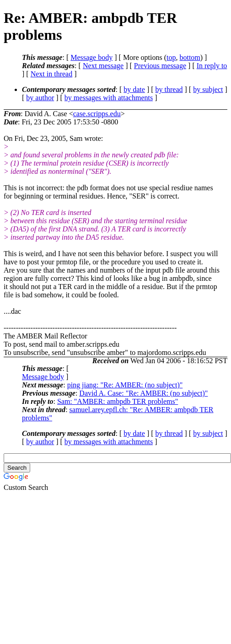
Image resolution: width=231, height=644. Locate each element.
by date (134, 89)
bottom (190, 57)
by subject (208, 89)
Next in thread (52, 74)
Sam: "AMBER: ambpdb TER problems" (118, 401)
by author (40, 98)
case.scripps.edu (97, 114)
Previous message (160, 66)
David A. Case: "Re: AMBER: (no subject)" (143, 393)
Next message (103, 66)
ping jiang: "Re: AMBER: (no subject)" (125, 385)
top (171, 57)
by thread (169, 89)
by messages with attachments (109, 98)
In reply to (212, 66)
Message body (91, 57)
